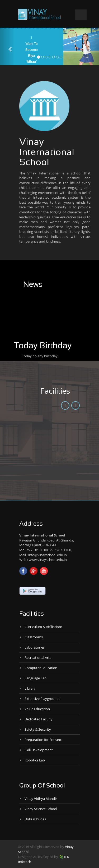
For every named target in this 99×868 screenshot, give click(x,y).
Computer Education (41, 668)
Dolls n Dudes (35, 819)
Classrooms (34, 637)
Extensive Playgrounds (42, 699)
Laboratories (35, 647)
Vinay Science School (41, 809)
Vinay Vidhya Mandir (41, 799)
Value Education (37, 709)
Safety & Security (38, 729)
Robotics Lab (35, 760)
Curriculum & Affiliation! (43, 627)
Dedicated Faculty (39, 719)
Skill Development (39, 750)
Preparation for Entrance (44, 740)
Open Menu (81, 15)
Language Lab (36, 678)
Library (30, 688)
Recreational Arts (38, 658)
